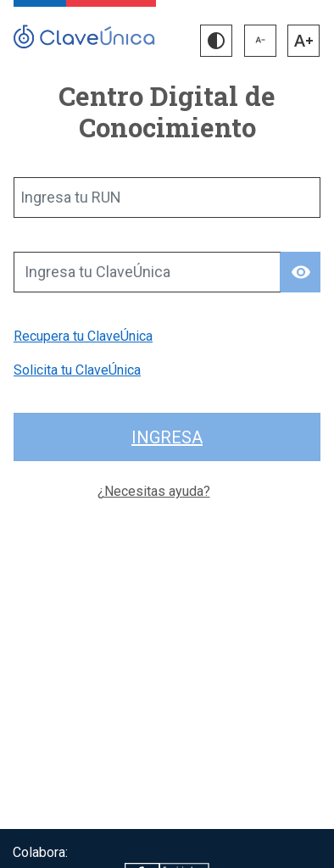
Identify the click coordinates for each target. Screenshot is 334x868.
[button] (216, 41)
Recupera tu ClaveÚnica (83, 336)
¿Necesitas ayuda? (154, 491)
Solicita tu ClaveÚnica (77, 370)
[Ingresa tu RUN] (167, 198)
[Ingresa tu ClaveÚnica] (147, 272)
